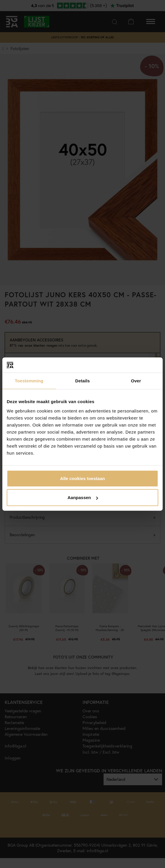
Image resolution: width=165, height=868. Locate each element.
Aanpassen (83, 497)
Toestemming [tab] (29, 381)
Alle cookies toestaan (82, 478)
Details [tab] (82, 381)
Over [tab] (136, 381)
